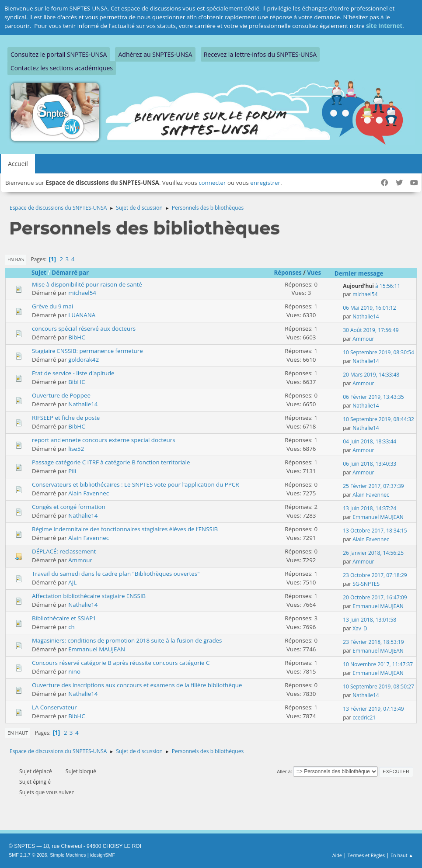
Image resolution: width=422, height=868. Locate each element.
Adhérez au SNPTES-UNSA (155, 54)
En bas (16, 259)
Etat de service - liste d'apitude (73, 373)
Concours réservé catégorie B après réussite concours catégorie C (121, 663)
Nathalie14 (366, 316)
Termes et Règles (366, 855)
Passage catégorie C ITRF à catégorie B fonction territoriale (111, 462)
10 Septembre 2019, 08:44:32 (378, 419)
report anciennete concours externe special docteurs (104, 440)
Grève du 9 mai (52, 306)
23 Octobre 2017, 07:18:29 (375, 575)
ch (71, 627)
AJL (72, 582)
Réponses (288, 273)
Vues (318, 273)
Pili (72, 471)
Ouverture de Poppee (61, 395)
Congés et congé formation (69, 507)
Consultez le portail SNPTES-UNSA (59, 54)
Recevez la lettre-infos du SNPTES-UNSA (260, 54)
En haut (18, 733)
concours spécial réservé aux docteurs (84, 329)
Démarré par (70, 273)
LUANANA (82, 315)
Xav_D (360, 628)
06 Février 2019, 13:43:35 (373, 397)
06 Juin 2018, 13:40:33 (370, 464)
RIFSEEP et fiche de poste (66, 418)
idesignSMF (103, 855)
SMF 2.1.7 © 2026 (28, 855)
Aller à (284, 771)
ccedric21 (364, 718)
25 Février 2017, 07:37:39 (373, 486)
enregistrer (265, 183)
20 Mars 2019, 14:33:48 (371, 375)
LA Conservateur (54, 707)
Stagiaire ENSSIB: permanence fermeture (87, 351)
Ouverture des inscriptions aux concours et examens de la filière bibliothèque (137, 685)
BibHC (77, 337)
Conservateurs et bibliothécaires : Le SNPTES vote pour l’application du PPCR (135, 484)
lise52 (76, 449)
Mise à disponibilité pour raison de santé (87, 284)
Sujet (39, 273)
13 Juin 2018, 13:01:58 (370, 620)
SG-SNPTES (366, 584)
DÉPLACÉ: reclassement (64, 551)
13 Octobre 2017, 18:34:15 (375, 531)
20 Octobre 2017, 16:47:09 (375, 597)
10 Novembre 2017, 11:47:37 (378, 664)
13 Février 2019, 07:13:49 (373, 709)
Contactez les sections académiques (62, 68)
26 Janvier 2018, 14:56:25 (373, 553)
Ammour (363, 339)
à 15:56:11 (371, 286)
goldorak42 (84, 360)
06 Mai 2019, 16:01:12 (369, 308)
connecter (212, 183)
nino (74, 671)
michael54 (82, 293)
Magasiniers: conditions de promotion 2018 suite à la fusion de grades (127, 640)
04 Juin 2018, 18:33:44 (370, 441)
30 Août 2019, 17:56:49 (371, 330)
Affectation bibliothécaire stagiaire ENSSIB (89, 596)
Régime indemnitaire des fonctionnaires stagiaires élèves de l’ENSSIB (125, 529)
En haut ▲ (402, 855)
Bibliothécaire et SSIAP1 (64, 618)
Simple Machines (68, 855)
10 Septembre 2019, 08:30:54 (378, 352)
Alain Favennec (89, 493)
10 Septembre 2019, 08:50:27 (378, 686)
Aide (337, 855)
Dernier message (359, 273)
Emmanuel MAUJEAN (378, 517)
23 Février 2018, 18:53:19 (373, 642)
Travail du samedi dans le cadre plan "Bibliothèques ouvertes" (116, 574)
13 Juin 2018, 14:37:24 (370, 508)
